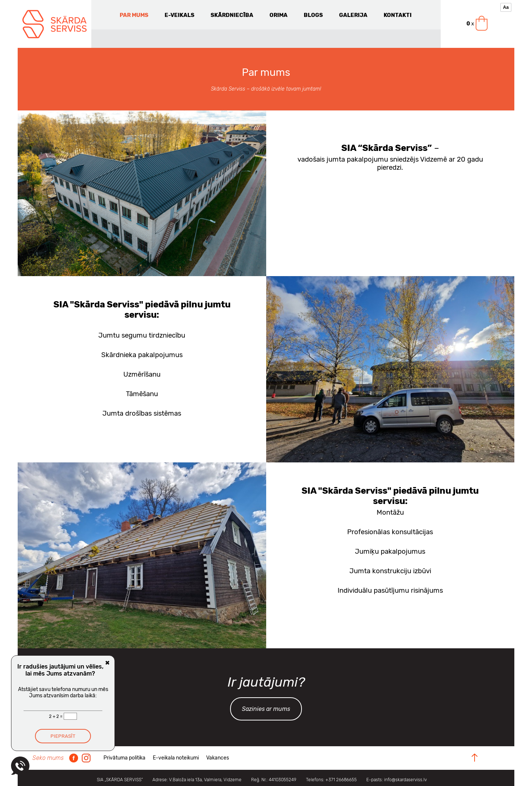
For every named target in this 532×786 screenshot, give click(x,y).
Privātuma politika (124, 758)
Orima (279, 15)
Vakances (218, 758)
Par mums (134, 15)
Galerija (353, 15)
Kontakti (398, 15)
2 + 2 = (56, 716)
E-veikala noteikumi (176, 758)
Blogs (313, 15)
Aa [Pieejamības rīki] (506, 7)
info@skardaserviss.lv (405, 780)
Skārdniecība (232, 15)
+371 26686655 (341, 780)
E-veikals (179, 15)
